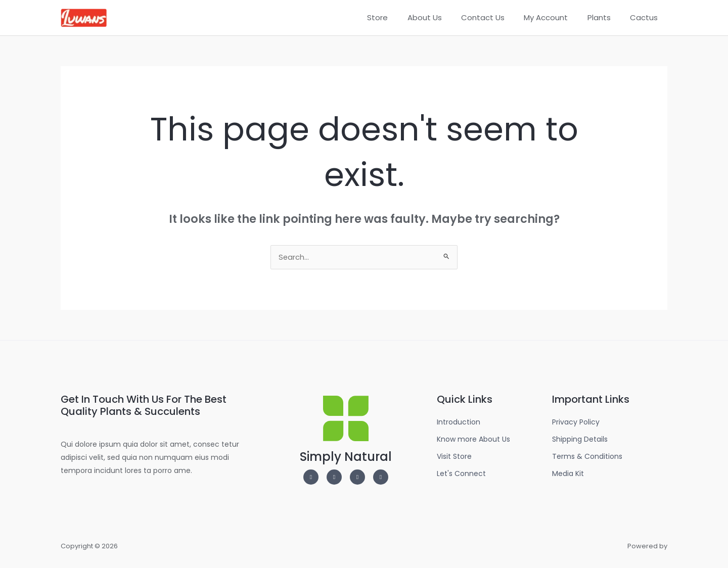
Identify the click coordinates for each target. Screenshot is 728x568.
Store (401, 17)
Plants (605, 17)
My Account (556, 17)
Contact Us (497, 17)
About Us (443, 17)
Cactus (646, 17)
